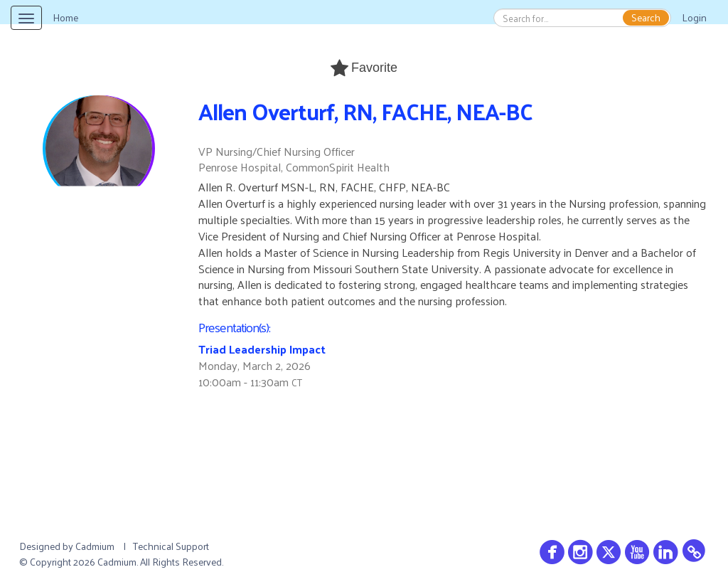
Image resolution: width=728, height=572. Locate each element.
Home (65, 17)
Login (694, 17)
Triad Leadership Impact (262, 349)
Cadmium (95, 546)
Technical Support (171, 546)
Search (646, 18)
